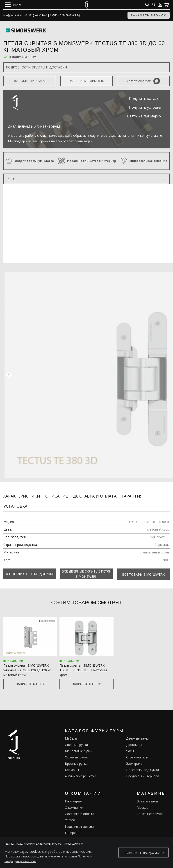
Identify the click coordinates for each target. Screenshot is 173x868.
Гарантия (132, 490)
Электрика (134, 757)
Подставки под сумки (142, 763)
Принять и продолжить (143, 853)
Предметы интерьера (143, 769)
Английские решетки (81, 769)
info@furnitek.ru (13, 15)
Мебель (71, 732)
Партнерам (73, 794)
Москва (143, 801)
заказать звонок (149, 15)
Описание (57, 490)
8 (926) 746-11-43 (36, 15)
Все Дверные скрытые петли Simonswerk (87, 568)
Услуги (70, 813)
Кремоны (72, 763)
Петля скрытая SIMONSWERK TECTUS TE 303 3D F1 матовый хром (83, 663)
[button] (9, 372)
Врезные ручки (76, 757)
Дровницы (134, 738)
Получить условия (145, 107)
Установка (15, 500)
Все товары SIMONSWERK (143, 568)
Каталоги (72, 832)
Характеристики (22, 490)
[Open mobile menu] (13, 5)
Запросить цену (30, 677)
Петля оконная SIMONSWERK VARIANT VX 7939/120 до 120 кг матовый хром (27, 663)
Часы (130, 744)
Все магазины (147, 794)
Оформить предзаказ (30, 81)
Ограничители (137, 750)
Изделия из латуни (79, 820)
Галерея (71, 826)
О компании (74, 801)
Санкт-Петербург (150, 807)
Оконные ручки (76, 750)
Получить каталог (145, 99)
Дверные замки (138, 732)
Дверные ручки (76, 738)
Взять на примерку (144, 116)
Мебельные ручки (79, 744)
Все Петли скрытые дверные (30, 568)
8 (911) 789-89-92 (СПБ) (65, 15)
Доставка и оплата (95, 490)
